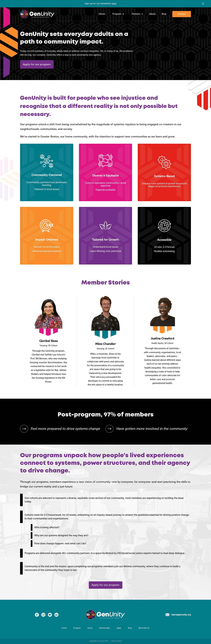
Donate (182, 14)
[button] (118, 14)
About (152, 14)
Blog (164, 14)
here (114, 4)
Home (102, 14)
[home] (37, 14)
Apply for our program (37, 64)
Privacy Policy (117, 641)
